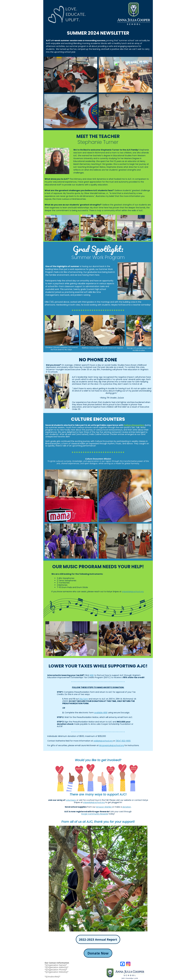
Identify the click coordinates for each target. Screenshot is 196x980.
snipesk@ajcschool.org (133, 592)
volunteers (71, 800)
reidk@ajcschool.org (103, 741)
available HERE (101, 713)
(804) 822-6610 (123, 741)
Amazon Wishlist (104, 807)
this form (84, 699)
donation (127, 807)
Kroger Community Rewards (95, 814)
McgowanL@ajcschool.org (112, 745)
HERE (92, 675)
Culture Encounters (134, 425)
